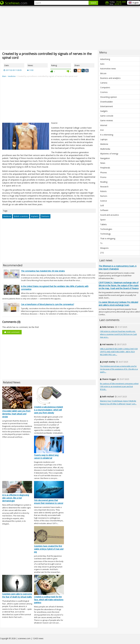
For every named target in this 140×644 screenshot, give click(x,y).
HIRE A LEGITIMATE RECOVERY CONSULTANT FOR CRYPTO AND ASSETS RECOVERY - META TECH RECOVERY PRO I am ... (119, 352)
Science (104, 201)
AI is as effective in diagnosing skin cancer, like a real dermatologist (16, 498)
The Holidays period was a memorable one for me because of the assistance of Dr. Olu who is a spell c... (119, 369)
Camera (104, 83)
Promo (103, 177)
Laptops (104, 139)
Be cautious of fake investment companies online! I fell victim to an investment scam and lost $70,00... (119, 386)
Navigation (105, 158)
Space (103, 220)
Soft (102, 205)
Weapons (104, 248)
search (93, 3)
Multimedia (105, 149)
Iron (102, 130)
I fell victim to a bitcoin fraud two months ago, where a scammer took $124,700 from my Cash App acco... (118, 334)
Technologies (106, 229)
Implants (35, 216)
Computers (105, 87)
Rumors (104, 196)
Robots (103, 191)
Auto (102, 64)
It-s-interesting (107, 135)
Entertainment (107, 106)
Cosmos (104, 92)
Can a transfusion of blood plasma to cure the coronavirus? (47, 304)
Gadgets (104, 111)
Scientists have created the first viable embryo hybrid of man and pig (49, 549)
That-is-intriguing (108, 238)
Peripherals (105, 168)
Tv (101, 243)
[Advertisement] (70, 28)
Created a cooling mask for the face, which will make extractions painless (49, 600)
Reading (104, 182)
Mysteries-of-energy (109, 154)
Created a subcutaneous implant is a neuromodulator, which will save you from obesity (49, 410)
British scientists (21, 216)
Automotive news (108, 69)
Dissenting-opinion (109, 97)
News (103, 163)
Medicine (7, 216)
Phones (104, 172)
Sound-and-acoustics (110, 215)
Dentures (45, 216)
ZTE (102, 253)
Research (104, 187)
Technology (105, 234)
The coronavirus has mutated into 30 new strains (43, 271)
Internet (104, 125)
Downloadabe (106, 102)
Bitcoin (103, 73)
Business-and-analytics (110, 78)
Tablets (103, 224)
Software (104, 210)
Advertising (105, 59)
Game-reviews (107, 120)
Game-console (107, 116)
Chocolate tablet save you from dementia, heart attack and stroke (16, 414)
